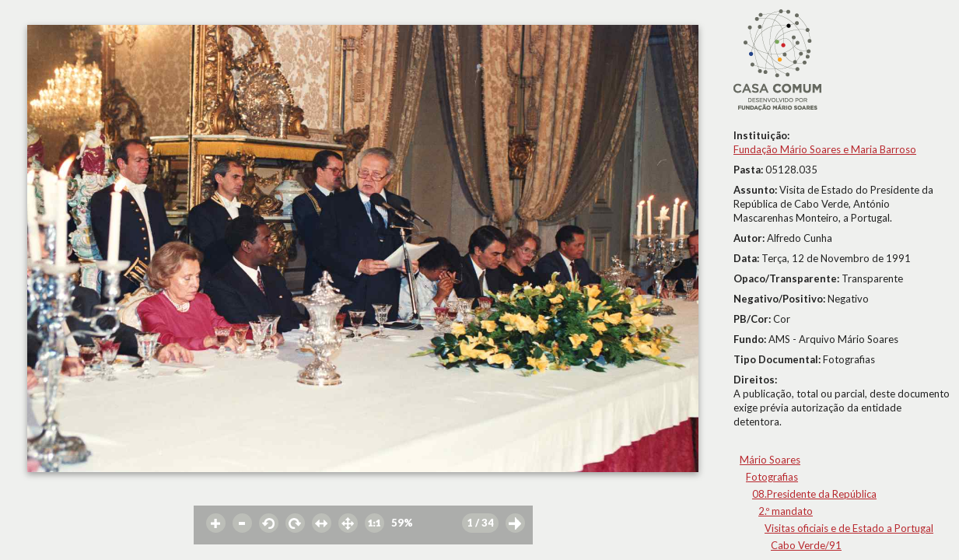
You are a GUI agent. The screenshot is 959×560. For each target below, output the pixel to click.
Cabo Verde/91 (806, 545)
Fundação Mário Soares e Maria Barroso (825, 149)
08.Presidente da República (814, 494)
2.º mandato (786, 511)
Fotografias (772, 477)
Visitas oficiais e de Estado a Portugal (849, 528)
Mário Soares (770, 460)
